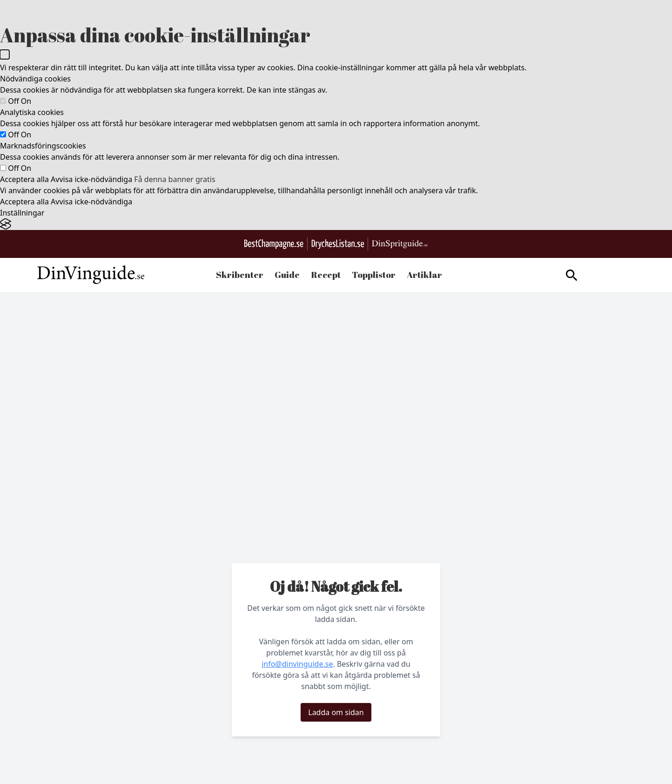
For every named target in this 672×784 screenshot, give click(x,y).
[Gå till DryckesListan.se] (338, 244)
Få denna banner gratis (175, 179)
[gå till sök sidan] (571, 275)
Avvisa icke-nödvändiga (91, 179)
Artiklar (424, 275)
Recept (326, 275)
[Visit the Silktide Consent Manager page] (336, 224)
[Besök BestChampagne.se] (274, 244)
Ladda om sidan (336, 712)
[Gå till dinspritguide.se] (400, 244)
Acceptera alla (24, 179)
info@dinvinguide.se (297, 664)
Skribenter (240, 275)
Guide (287, 275)
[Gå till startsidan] (91, 275)
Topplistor (374, 275)
